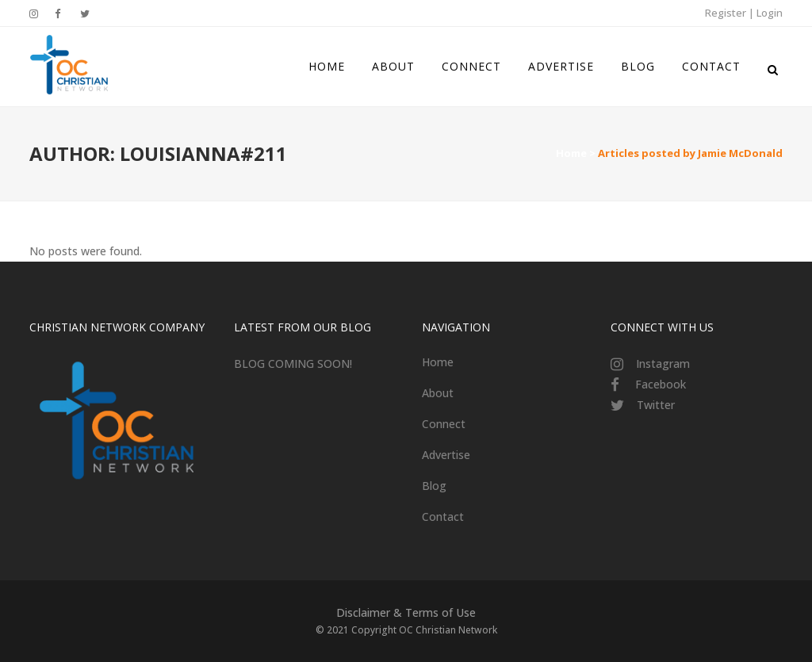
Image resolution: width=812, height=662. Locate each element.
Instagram (663, 364)
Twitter (656, 405)
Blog (434, 486)
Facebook (661, 384)
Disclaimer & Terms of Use (406, 612)
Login (770, 13)
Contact (443, 517)
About (438, 393)
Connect (444, 424)
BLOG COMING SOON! (293, 364)
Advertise (446, 455)
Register (726, 13)
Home (571, 153)
